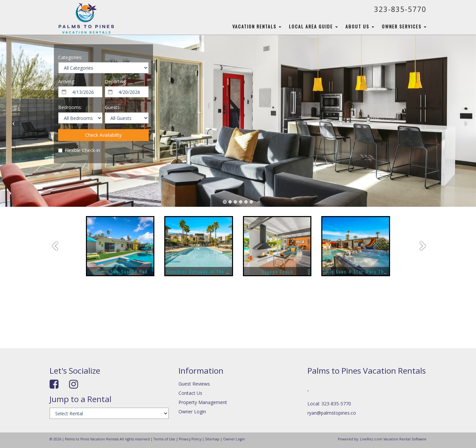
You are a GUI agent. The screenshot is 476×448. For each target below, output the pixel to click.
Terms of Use (164, 439)
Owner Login (192, 411)
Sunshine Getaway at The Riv (200, 271)
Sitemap (212, 439)
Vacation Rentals (257, 26)
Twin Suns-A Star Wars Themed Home (367, 271)
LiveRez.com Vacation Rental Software (393, 439)
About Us (360, 26)
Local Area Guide (313, 26)
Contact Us (190, 393)
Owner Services (404, 26)
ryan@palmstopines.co (332, 413)
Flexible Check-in (79, 150)
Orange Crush (277, 271)
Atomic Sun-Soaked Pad (120, 271)
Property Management (203, 402)
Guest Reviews (194, 384)
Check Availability (103, 135)
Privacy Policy (190, 439)
